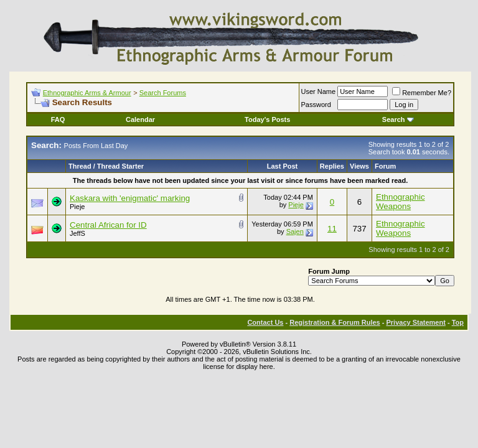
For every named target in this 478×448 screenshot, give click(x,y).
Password (316, 105)
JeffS (77, 233)
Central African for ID (108, 225)
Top (458, 322)
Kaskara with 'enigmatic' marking (130, 198)
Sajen (295, 231)
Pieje (77, 207)
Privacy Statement (415, 322)
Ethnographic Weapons (401, 202)
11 (332, 229)
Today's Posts (267, 119)
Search (398, 119)
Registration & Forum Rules (335, 322)
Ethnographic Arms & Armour (87, 93)
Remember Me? (422, 93)
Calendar (140, 119)
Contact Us (265, 322)
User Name (319, 91)
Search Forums (163, 93)
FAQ (58, 119)
